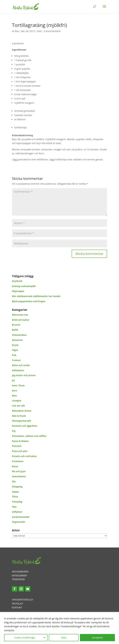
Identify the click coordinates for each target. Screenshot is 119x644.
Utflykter (17, 512)
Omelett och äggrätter (25, 426)
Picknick (17, 446)
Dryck (15, 345)
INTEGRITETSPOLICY (23, 600)
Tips (14, 507)
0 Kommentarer (52, 31)
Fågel (15, 350)
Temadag (17, 502)
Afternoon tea (20, 315)
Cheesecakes (19, 335)
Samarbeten (19, 476)
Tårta (15, 497)
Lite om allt (18, 406)
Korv (15, 391)
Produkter (18, 461)
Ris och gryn (19, 471)
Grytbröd (17, 281)
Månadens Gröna (22, 411)
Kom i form (18, 385)
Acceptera (97, 638)
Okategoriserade (22, 421)
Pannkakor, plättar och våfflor (29, 436)
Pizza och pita (20, 451)
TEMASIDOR (18, 579)
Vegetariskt (18, 522)
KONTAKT (17, 607)
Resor (15, 466)
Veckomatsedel (21, 517)
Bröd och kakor (21, 320)
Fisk (14, 355)
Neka (64, 638)
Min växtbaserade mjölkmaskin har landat (36, 296)
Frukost (16, 360)
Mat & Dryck (19, 416)
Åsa (17, 31)
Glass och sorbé (21, 365)
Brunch (16, 325)
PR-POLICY (18, 604)
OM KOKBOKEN (20, 572)
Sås (14, 481)
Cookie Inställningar (25, 638)
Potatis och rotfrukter (24, 456)
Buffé (15, 330)
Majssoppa (18, 291)
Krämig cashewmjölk (24, 286)
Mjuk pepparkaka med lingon (29, 301)
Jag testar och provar (24, 375)
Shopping (17, 487)
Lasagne (17, 401)
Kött (39, 31)
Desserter (18, 340)
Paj (14, 431)
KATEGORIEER (19, 575)
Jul (13, 380)
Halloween (18, 370)
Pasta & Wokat (20, 441)
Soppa (15, 492)
